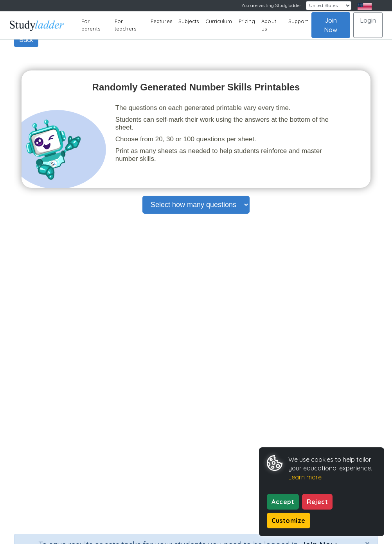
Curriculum (219, 21)
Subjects (189, 21)
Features (161, 21)
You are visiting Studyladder (271, 5)
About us (269, 25)
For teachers (125, 25)
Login (368, 20)
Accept (283, 502)
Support (298, 21)
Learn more (305, 477)
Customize (289, 521)
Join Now (331, 25)
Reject (317, 502)
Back (26, 40)
